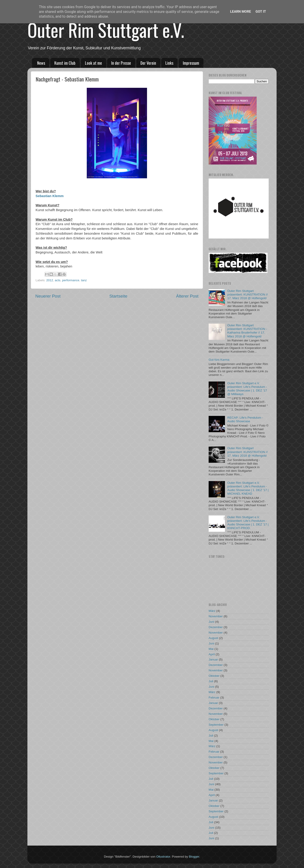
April (212, 654)
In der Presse (121, 63)
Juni (211, 622)
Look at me (93, 63)
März (212, 611)
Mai (211, 649)
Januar (213, 659)
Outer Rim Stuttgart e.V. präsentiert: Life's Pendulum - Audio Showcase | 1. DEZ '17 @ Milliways (247, 389)
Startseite (118, 296)
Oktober (214, 676)
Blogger (194, 857)
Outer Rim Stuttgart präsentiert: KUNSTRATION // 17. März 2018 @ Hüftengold (247, 294)
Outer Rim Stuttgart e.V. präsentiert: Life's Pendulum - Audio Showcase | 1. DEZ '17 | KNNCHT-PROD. (248, 523)
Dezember (216, 627)
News (41, 63)
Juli (211, 681)
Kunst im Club (65, 63)
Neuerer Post (48, 296)
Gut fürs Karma (219, 360)
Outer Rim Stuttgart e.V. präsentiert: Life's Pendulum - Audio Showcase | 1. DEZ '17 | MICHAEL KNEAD (248, 488)
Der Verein (148, 63)
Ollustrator (163, 857)
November (216, 616)
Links (169, 63)
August (213, 638)
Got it (261, 12)
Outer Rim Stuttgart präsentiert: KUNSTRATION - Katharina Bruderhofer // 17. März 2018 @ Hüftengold (247, 331)
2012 (50, 280)
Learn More (241, 12)
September (216, 725)
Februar (214, 697)
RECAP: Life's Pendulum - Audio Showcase (245, 419)
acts (58, 280)
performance (71, 280)
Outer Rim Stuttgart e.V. (106, 30)
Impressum (191, 63)
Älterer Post (187, 296)
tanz (84, 280)
